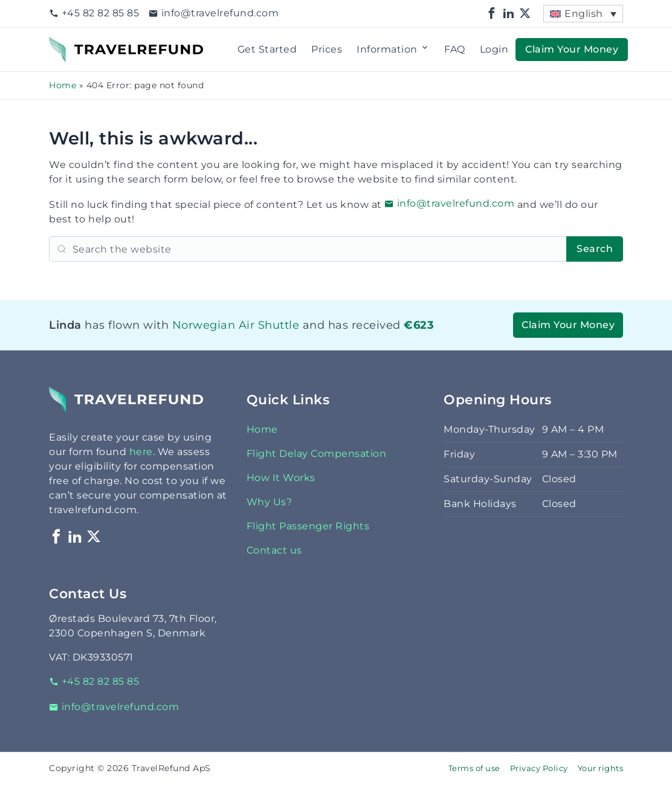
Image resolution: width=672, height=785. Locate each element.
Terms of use (474, 768)
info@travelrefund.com (214, 13)
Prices (327, 49)
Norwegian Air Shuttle (236, 325)
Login (494, 49)
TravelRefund (83, 44)
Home (63, 85)
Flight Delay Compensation (317, 454)
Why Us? (270, 502)
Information (393, 50)
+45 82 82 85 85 (94, 13)
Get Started (267, 49)
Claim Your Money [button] (572, 49)
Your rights (601, 768)
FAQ (455, 49)
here (141, 452)
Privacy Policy (539, 768)
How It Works (281, 478)
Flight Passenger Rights (308, 526)
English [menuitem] (584, 14)
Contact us (274, 550)
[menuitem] (583, 14)
